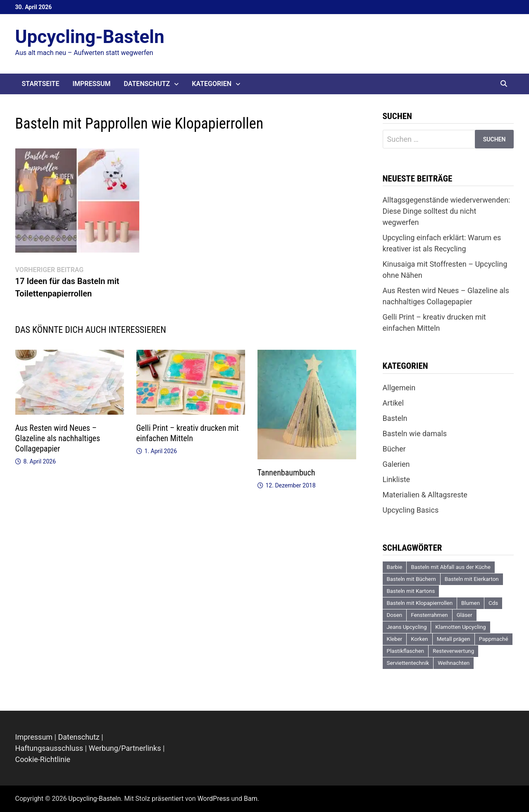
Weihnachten (454, 663)
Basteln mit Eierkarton (472, 579)
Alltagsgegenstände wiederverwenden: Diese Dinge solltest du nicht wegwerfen (447, 211)
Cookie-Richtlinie (43, 759)
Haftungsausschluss (49, 748)
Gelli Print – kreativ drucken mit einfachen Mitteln (188, 433)
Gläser (465, 615)
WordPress (214, 799)
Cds (493, 603)
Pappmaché (494, 639)
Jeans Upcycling (407, 627)
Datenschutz (147, 84)
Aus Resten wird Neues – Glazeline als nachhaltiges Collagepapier (58, 438)
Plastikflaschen (406, 651)
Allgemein (399, 388)
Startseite (41, 84)
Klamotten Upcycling (460, 627)
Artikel (393, 403)
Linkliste (397, 479)
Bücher (394, 449)
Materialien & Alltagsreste (425, 495)
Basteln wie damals (415, 433)
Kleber (395, 639)
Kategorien (212, 84)
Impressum (91, 84)
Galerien (396, 464)
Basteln (395, 418)
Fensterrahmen (429, 615)
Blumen (471, 603)
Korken (419, 639)
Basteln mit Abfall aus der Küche (450, 567)
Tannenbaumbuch (286, 473)
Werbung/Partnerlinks (125, 748)
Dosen (395, 615)
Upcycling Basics (411, 510)
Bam (251, 799)
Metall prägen (454, 639)
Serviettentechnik (408, 663)
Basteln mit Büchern (411, 579)
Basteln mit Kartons (411, 591)
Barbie (395, 567)
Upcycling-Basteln (90, 37)
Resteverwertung (453, 651)
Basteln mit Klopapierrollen (420, 603)
